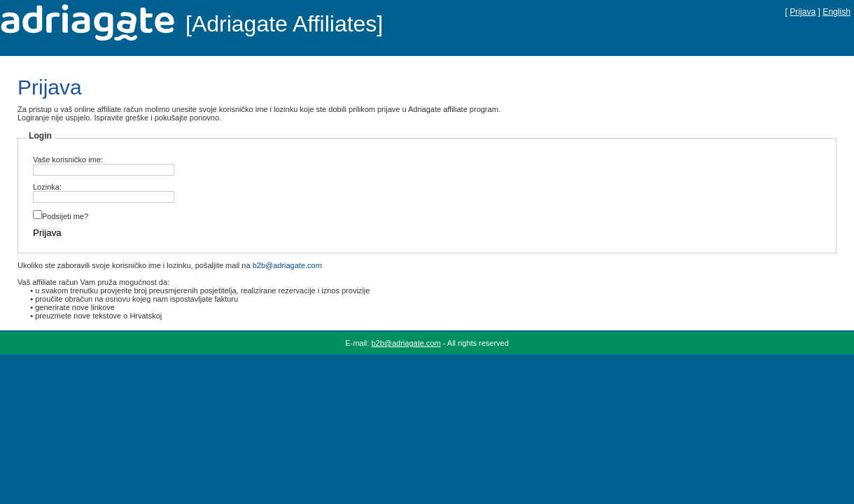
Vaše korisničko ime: (68, 160)
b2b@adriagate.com (287, 265)
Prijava (803, 12)
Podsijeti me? (65, 216)
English (836, 12)
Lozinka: (47, 187)
